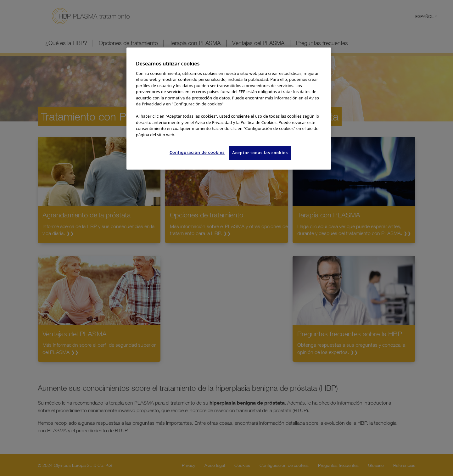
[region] (229, 108)
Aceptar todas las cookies (260, 153)
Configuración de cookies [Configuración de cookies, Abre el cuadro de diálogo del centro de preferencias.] (197, 152)
